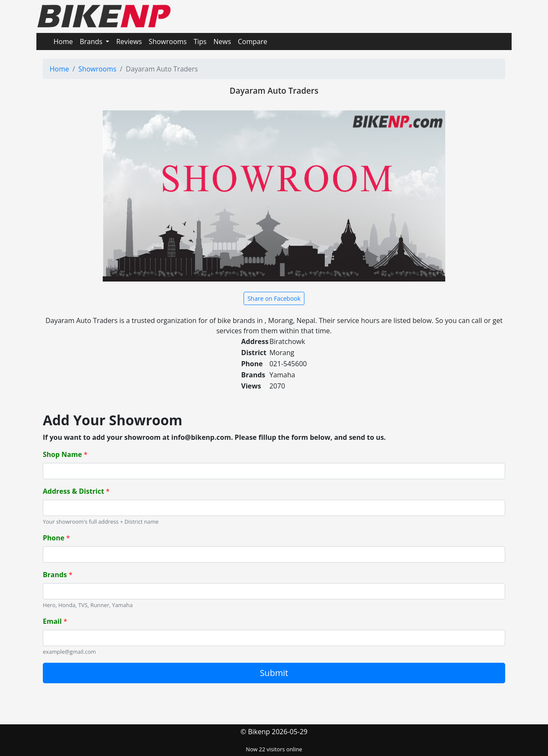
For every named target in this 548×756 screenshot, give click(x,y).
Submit (274, 673)
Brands (92, 42)
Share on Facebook (274, 298)
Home (63, 42)
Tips (200, 42)
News (222, 42)
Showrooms (168, 42)
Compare (253, 42)
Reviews (129, 42)
